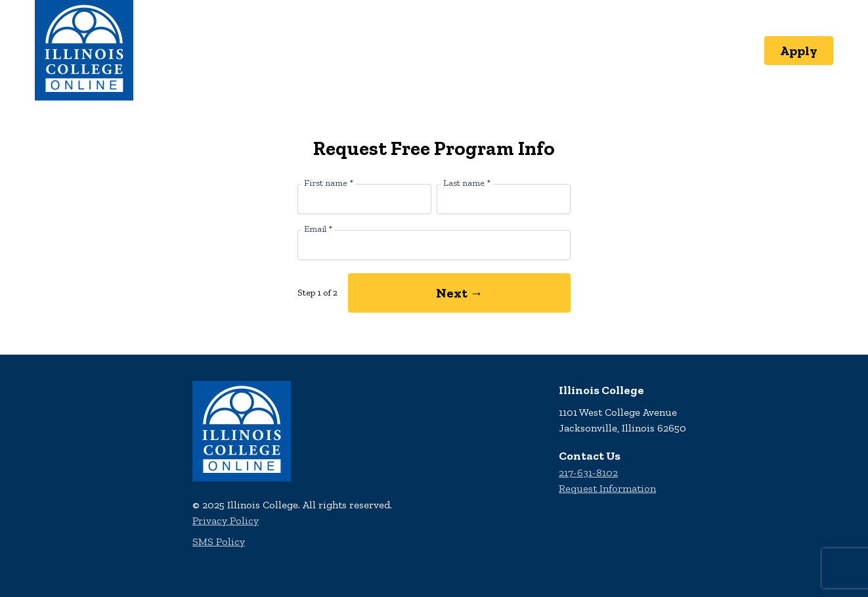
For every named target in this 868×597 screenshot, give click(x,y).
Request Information (607, 488)
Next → (460, 293)
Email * (318, 229)
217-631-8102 (588, 473)
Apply (799, 51)
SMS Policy (219, 542)
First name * (329, 183)
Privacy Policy (226, 520)
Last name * (467, 183)
